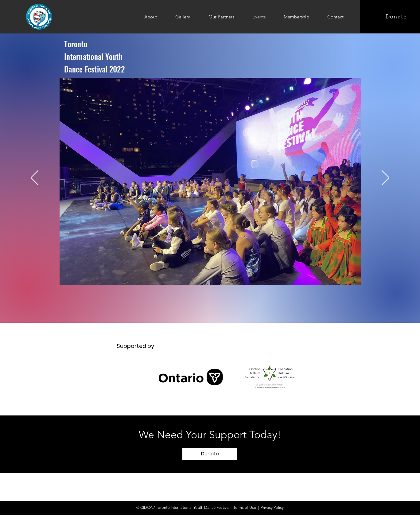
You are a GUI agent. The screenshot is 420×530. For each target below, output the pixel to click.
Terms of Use (245, 507)
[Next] (385, 178)
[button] (210, 454)
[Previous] (35, 178)
